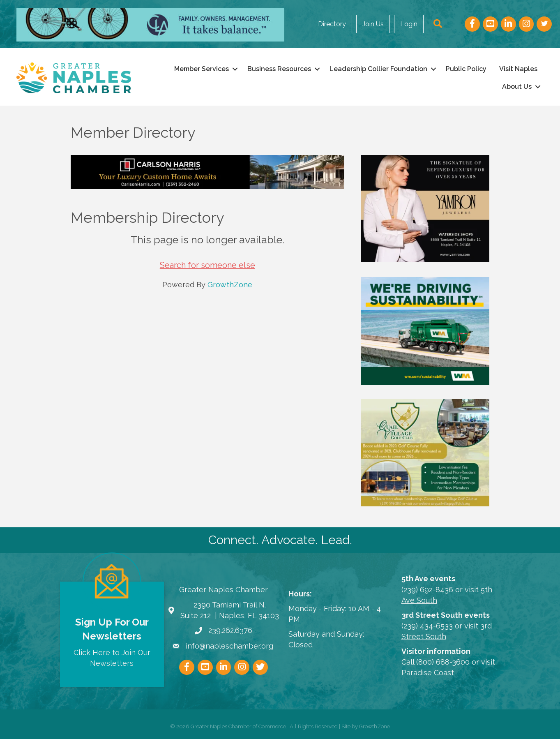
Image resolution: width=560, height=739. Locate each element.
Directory (332, 24)
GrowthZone (230, 285)
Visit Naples (518, 69)
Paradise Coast (428, 673)
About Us (517, 87)
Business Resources (279, 69)
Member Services (202, 69)
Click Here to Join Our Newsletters (112, 658)
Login (409, 24)
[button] (438, 24)
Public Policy (466, 69)
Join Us (373, 24)
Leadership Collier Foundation (378, 69)
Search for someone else (207, 265)
